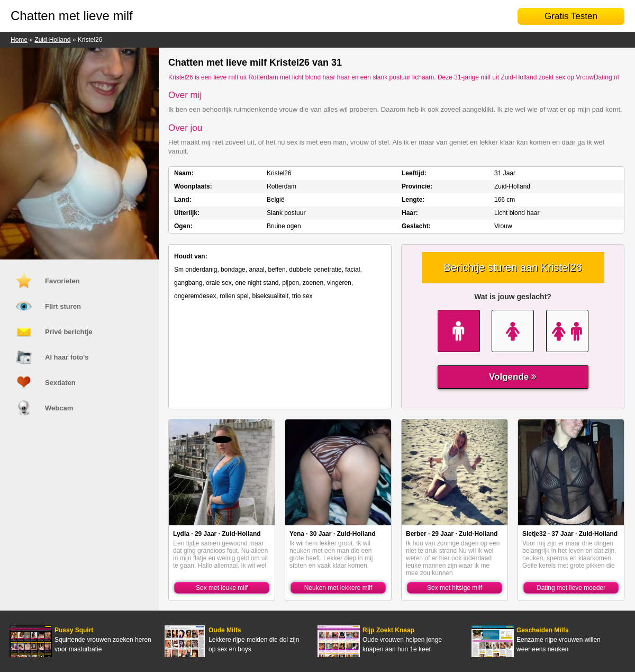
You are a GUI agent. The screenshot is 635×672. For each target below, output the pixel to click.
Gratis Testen (571, 16)
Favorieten (62, 281)
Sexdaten (60, 383)
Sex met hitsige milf (455, 588)
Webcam (59, 408)
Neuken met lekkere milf (338, 588)
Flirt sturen (63, 306)
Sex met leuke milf (222, 588)
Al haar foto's (67, 357)
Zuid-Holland (52, 40)
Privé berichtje (69, 332)
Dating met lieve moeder (571, 588)
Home (19, 40)
